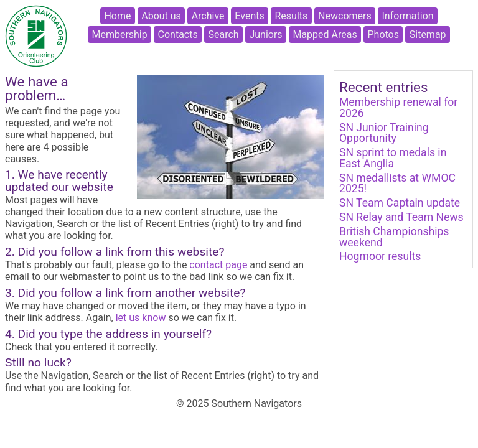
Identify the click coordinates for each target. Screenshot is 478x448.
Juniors (265, 35)
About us (161, 16)
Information (408, 16)
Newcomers (345, 16)
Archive (208, 16)
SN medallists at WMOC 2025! (397, 184)
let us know (141, 318)
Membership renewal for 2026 (398, 108)
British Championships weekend (394, 237)
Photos (383, 35)
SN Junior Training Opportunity (384, 133)
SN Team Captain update (400, 203)
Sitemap (428, 35)
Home (117, 16)
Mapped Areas (325, 35)
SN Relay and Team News (401, 217)
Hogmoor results (380, 256)
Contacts (178, 35)
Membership (119, 35)
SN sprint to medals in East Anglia (393, 158)
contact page (218, 265)
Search (224, 35)
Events (249, 16)
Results (292, 16)
